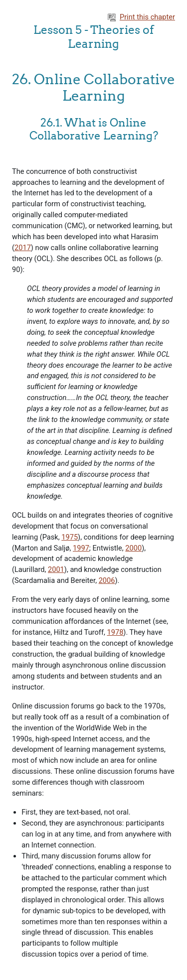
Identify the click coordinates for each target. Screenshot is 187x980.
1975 (70, 537)
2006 (107, 580)
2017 (23, 248)
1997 (81, 548)
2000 (133, 548)
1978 (115, 632)
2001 (56, 569)
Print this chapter (141, 17)
